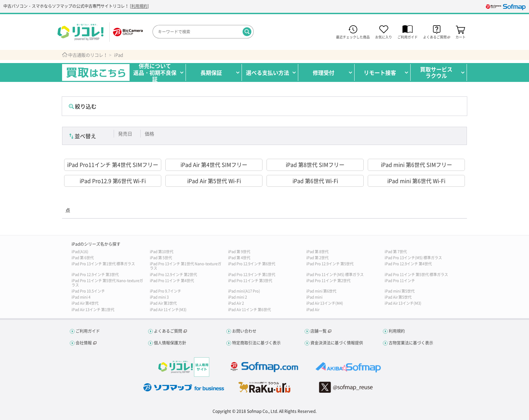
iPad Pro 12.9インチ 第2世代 (173, 275)
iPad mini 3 (159, 297)
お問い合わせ (244, 331)
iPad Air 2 (236, 303)
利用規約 (139, 6)
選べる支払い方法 (268, 72)
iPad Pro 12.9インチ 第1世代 (252, 275)
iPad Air (313, 310)
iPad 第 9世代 (239, 252)
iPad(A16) (80, 252)
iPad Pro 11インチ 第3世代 (250, 281)
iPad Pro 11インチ (400, 281)
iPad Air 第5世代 (398, 297)
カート (461, 37)
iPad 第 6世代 (83, 258)
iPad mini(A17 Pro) (244, 291)
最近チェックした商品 (353, 37)
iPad (119, 55)
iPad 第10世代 (162, 252)
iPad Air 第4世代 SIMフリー (214, 164)
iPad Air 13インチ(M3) (403, 303)
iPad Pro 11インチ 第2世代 (328, 281)
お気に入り (384, 37)
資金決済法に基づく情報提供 (337, 343)
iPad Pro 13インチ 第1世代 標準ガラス (103, 264)
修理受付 (324, 72)
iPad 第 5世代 (161, 258)
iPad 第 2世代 (317, 258)
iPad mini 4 (81, 297)
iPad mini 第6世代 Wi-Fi (416, 181)
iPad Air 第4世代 (85, 303)
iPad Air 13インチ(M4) (325, 303)
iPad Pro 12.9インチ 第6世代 (252, 264)
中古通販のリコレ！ (88, 55)
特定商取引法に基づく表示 (256, 343)
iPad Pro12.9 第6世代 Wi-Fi (113, 181)
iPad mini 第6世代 (321, 291)
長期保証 (211, 72)
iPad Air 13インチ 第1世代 (93, 310)
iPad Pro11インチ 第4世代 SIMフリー (113, 164)
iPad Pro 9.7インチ (165, 291)
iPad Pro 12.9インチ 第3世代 (95, 275)
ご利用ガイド (408, 37)
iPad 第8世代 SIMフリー (315, 164)
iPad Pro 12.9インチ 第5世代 (330, 264)
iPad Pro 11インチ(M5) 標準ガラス (335, 275)
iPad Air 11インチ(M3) (168, 310)
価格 (149, 133)
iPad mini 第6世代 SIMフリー (416, 164)
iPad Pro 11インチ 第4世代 (172, 281)
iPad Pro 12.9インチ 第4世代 (408, 264)
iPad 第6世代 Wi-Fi (315, 181)
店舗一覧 (318, 331)
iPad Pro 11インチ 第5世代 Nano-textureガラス (107, 283)
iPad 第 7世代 (396, 252)
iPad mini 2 (238, 297)
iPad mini (314, 297)
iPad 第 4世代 (239, 258)
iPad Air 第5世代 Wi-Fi (214, 181)
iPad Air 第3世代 (163, 303)
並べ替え (85, 136)
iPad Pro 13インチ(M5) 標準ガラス (413, 258)
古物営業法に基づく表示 (411, 343)
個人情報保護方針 (170, 343)
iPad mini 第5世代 (400, 291)
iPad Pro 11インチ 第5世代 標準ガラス (416, 275)
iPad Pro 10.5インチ (88, 291)
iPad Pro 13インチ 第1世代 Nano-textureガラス (186, 266)
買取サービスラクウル (436, 72)
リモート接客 (380, 72)
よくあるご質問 (168, 331)
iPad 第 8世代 (317, 252)
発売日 (125, 133)
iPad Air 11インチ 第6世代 (249, 310)
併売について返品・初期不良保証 (155, 72)
